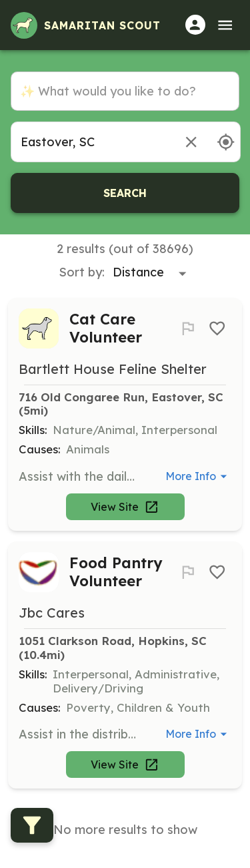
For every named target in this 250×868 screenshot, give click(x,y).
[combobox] (91, 142)
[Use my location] (226, 142)
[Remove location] (191, 142)
